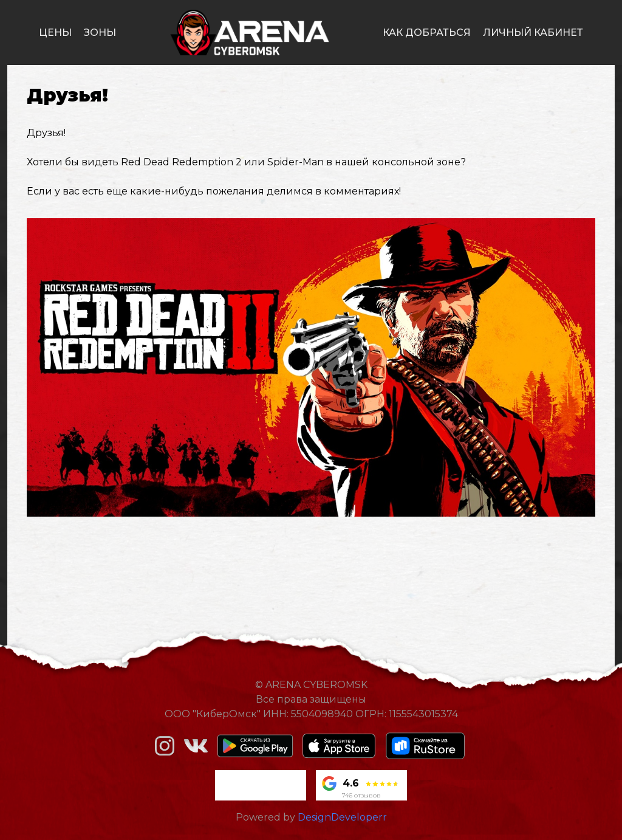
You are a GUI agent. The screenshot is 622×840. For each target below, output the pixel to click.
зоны (100, 33)
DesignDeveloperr (342, 817)
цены (55, 33)
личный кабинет (533, 33)
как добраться (427, 33)
